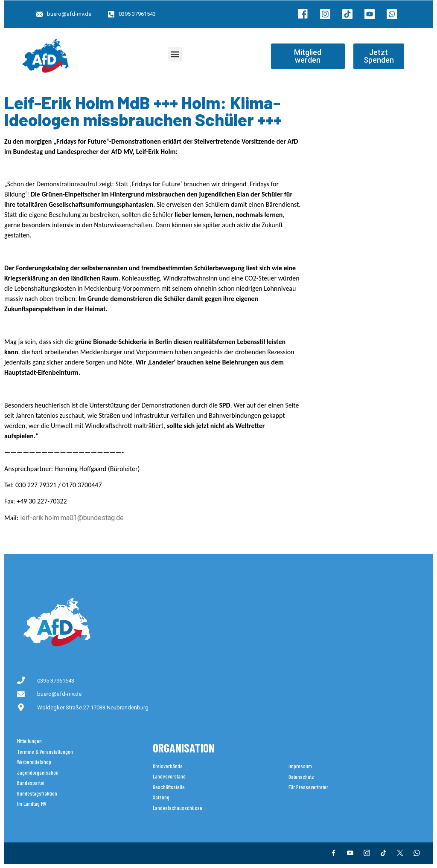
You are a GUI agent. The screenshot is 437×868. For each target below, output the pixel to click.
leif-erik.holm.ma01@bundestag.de (72, 518)
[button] (175, 54)
